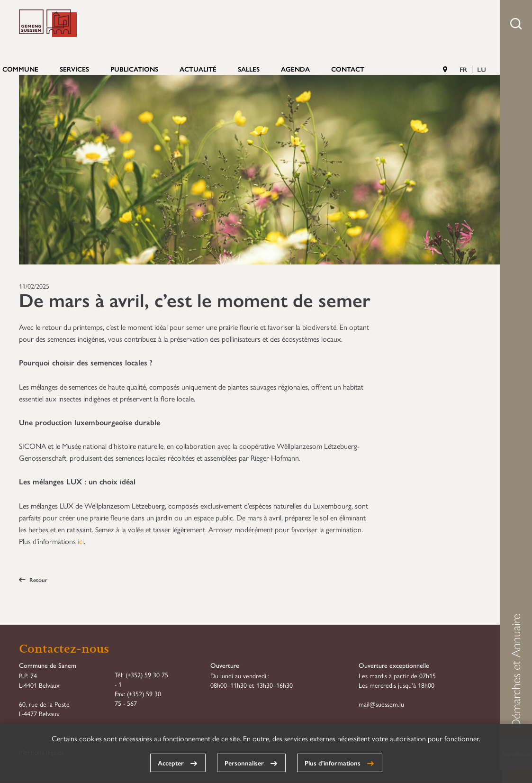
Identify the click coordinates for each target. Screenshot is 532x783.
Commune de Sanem (48, 23)
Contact (348, 69)
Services (74, 69)
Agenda (295, 69)
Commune (20, 69)
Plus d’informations (333, 763)
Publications (134, 69)
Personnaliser (244, 763)
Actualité (198, 69)
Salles (249, 69)
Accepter (171, 763)
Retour (33, 580)
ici (81, 541)
